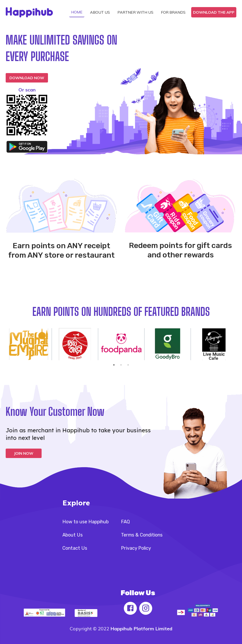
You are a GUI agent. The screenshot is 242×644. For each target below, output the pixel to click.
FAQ (125, 522)
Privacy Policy (136, 548)
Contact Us (75, 548)
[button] (77, 12)
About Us (73, 535)
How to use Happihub (86, 522)
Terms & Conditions (142, 535)
